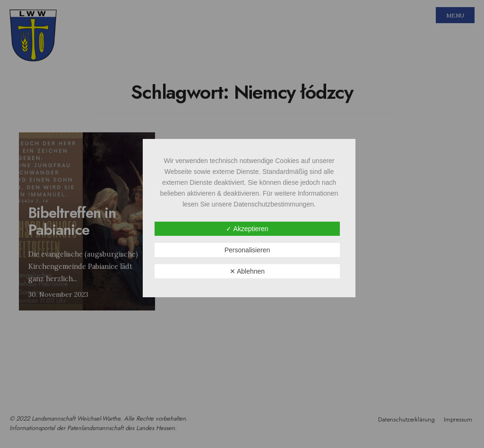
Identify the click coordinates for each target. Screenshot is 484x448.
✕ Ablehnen (247, 271)
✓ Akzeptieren (247, 229)
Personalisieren (247, 250)
